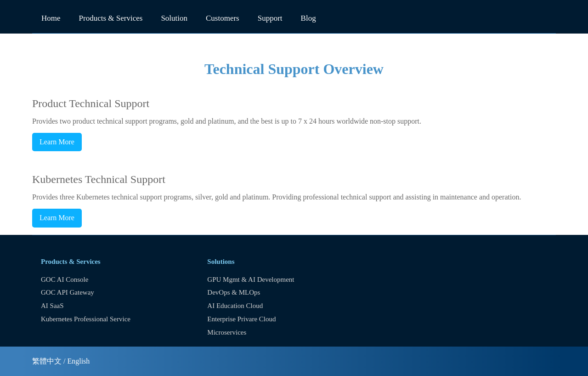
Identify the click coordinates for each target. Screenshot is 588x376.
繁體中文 (47, 361)
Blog (308, 18)
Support (270, 18)
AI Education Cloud (235, 306)
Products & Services (111, 18)
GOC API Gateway (68, 292)
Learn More (57, 142)
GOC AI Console (65, 279)
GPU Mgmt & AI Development (251, 279)
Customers (223, 18)
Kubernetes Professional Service (86, 319)
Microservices (227, 332)
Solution (174, 18)
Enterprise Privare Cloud (241, 319)
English (78, 361)
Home (51, 18)
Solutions (221, 262)
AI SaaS (52, 306)
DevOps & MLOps (234, 292)
